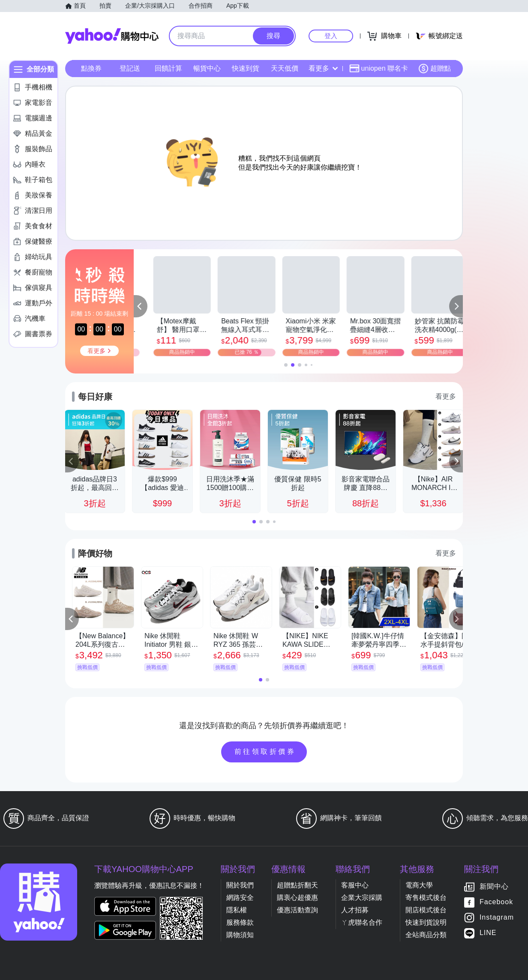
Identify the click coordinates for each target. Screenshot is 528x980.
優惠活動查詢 (297, 910)
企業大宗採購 (362, 898)
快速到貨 (246, 68)
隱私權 (237, 910)
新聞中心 (494, 887)
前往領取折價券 (265, 751)
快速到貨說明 (426, 922)
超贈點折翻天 (297, 885)
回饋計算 (168, 68)
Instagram (497, 918)
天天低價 (285, 68)
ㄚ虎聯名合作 (362, 922)
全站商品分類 (426, 935)
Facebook (496, 902)
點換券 (91, 68)
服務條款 (240, 922)
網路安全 (240, 898)
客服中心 (355, 885)
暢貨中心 (207, 68)
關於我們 (240, 885)
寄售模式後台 (426, 898)
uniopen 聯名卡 (379, 69)
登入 (331, 36)
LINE (488, 933)
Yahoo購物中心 (112, 36)
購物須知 (240, 935)
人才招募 (355, 910)
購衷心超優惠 (297, 898)
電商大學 (419, 885)
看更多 (323, 68)
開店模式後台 (426, 910)
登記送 (130, 68)
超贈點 (435, 69)
